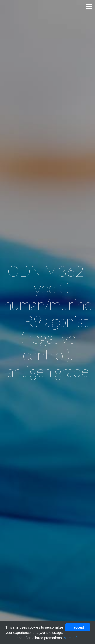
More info (71, 638)
